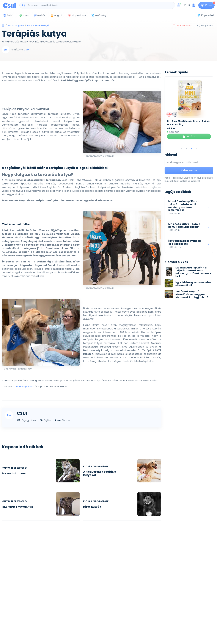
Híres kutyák (92, 507)
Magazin (57, 15)
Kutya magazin (16, 25)
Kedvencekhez (183, 26)
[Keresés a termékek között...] (99, 5)
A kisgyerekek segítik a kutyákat (100, 473)
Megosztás (205, 26)
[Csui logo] (9, 5)
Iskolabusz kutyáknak (17, 507)
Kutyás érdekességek (38, 25)
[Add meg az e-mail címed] (189, 162)
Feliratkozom (189, 170)
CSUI (27, 50)
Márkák (39, 15)
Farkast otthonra (14, 473)
